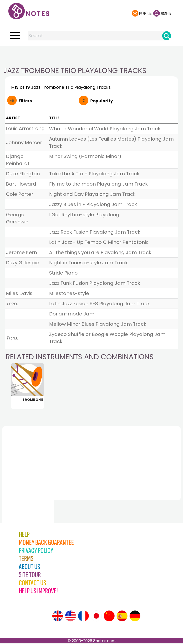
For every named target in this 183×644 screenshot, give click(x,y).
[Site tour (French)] (83, 617)
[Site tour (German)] (135, 617)
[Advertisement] (91, 55)
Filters (25, 101)
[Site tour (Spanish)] (122, 617)
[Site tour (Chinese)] (109, 617)
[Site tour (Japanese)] (96, 617)
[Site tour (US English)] (71, 617)
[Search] (167, 36)
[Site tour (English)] (58, 617)
